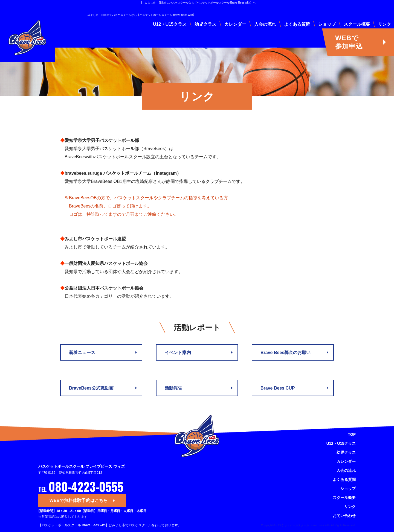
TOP (352, 434)
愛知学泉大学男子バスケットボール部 (102, 140)
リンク (384, 24)
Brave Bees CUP (278, 388)
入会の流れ (265, 24)
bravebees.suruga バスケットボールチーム (108, 173)
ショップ (327, 24)
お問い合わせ (344, 516)
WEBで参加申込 (349, 42)
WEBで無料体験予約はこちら (79, 500)
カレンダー (235, 24)
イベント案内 (178, 353)
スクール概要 (357, 24)
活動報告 (173, 388)
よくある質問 (297, 24)
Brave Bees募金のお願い (286, 353)
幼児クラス (205, 24)
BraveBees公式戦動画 (91, 388)
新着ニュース (82, 353)
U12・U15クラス (170, 24)
